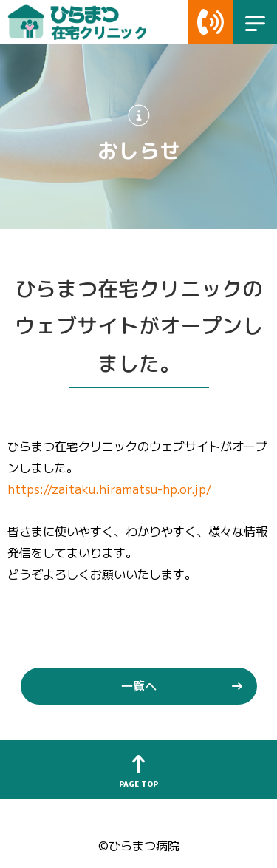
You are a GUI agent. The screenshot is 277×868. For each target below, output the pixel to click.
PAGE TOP (138, 784)
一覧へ (139, 685)
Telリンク (211, 22)
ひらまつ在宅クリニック (87, 22)
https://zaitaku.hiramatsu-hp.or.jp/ (109, 489)
